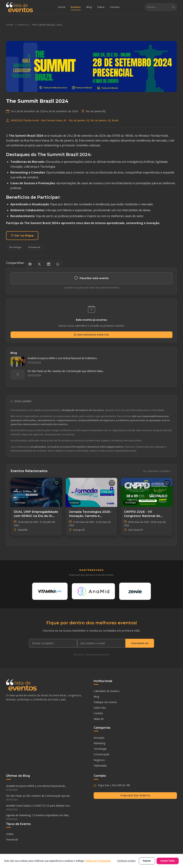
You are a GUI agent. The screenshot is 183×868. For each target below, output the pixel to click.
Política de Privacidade (98, 861)
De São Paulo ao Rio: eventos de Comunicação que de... (48, 798)
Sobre (101, 7)
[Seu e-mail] (101, 644)
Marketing (99, 744)
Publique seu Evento (105, 703)
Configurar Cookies (126, 861)
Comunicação (102, 755)
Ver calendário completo (158, 471)
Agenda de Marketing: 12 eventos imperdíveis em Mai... (48, 818)
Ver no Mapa (22, 236)
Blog (89, 7)
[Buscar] (173, 7)
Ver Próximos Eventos (91, 335)
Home (62, 7)
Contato (115, 7)
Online (10, 834)
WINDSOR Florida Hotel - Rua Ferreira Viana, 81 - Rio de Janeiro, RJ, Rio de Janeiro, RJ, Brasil (65, 120)
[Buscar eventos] (157, 7)
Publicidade (100, 766)
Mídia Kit (99, 719)
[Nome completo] (53, 644)
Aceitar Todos (168, 861)
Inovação (99, 738)
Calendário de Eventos (107, 691)
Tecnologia (15, 247)
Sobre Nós (100, 708)
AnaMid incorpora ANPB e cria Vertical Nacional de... (48, 788)
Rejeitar (147, 861)
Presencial (34, 247)
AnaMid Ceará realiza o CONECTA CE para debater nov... (48, 808)
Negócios (99, 760)
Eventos (76, 7)
